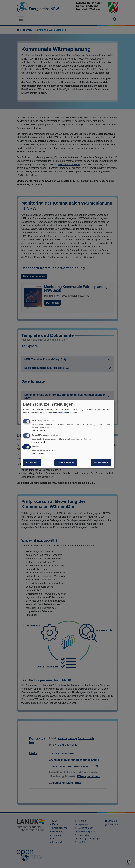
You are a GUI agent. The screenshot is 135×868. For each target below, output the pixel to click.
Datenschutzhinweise (64, 413)
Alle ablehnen (32, 463)
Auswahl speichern (66, 463)
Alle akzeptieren (101, 463)
